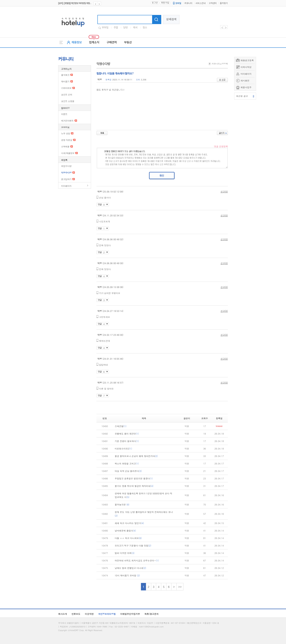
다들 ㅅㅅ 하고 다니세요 (128, 538)
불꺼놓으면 (122, 504)
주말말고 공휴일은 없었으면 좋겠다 (134, 478)
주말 (116, 28)
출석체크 (65, 75)
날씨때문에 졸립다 (125, 531)
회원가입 (165, 3)
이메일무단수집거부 (130, 614)
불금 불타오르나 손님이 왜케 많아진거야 (136, 456)
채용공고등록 (247, 60)
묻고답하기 (66, 179)
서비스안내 (201, 3)
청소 (145, 28)
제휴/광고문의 (151, 614)
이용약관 (89, 614)
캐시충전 (245, 80)
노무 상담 (66, 133)
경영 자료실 (67, 140)
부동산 (128, 42)
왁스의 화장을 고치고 (127, 463)
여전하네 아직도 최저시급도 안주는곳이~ (137, 560)
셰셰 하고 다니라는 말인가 (129, 523)
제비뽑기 (65, 81)
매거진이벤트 (67, 121)
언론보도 (76, 614)
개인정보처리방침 (107, 614)
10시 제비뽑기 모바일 (127, 575)
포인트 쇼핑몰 (68, 101)
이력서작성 (246, 67)
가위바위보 (66, 88)
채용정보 (77, 42)
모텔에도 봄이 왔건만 (127, 434)
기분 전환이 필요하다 (127, 441)
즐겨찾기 (224, 3)
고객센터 (213, 3)
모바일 (177, 3)
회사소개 (63, 614)
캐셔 (135, 28)
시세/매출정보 (68, 153)
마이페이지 (246, 74)
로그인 (155, 3)
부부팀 (105, 28)
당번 (125, 28)
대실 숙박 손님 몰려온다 (128, 471)
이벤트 (64, 114)
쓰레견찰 (121, 426)
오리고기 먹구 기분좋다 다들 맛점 (133, 545)
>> (180, 587)
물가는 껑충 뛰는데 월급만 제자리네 (134, 486)
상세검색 (171, 19)
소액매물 (65, 146)
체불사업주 (246, 87)
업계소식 (94, 42)
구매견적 (112, 42)
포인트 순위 (67, 95)
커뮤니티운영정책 (218, 64)
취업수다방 (66, 166)
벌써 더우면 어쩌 (125, 553)
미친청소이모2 (123, 449)
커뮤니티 (188, 3)
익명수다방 (66, 173)
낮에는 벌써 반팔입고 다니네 (130, 568)
